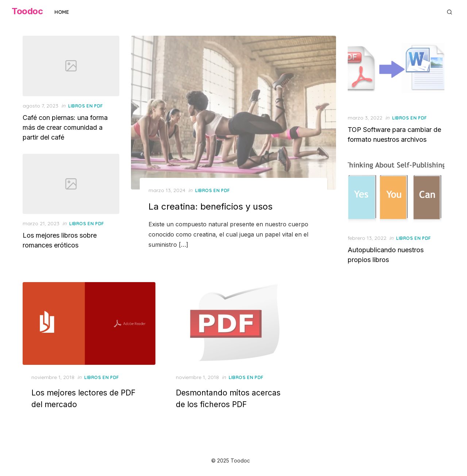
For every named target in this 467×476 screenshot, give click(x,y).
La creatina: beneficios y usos (211, 206)
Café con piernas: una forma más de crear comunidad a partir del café (65, 127)
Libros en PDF (213, 190)
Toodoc (27, 11)
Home (62, 12)
